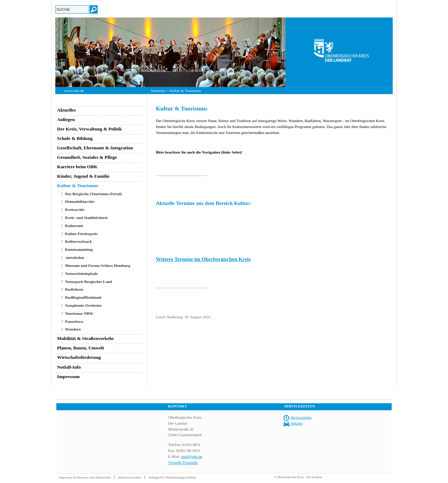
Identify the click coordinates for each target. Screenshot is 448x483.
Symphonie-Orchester (83, 305)
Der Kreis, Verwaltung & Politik (89, 129)
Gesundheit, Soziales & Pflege (87, 157)
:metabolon (75, 257)
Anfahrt (297, 423)
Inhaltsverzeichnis (130, 477)
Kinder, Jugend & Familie (83, 176)
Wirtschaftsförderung (79, 357)
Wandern (73, 329)
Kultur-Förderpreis (81, 234)
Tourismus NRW (79, 313)
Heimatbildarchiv (80, 201)
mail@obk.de (192, 456)
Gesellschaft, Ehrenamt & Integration (95, 148)
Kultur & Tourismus (78, 186)
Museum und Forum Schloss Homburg (98, 265)
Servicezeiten (301, 417)
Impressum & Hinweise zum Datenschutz (85, 477)
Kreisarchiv (75, 209)
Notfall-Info (69, 367)
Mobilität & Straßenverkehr (86, 338)
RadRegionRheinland (83, 297)
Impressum (68, 377)
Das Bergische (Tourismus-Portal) (93, 194)
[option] (224, 52)
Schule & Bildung (75, 138)
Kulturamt (74, 226)
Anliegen (66, 119)
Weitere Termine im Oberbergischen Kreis (203, 259)
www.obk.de (74, 91)
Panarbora (74, 321)
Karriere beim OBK (77, 167)
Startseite (158, 91)
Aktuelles (66, 110)
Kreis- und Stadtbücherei (86, 218)
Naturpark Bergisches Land (89, 282)
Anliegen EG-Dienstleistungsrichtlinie (172, 477)
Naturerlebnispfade (81, 274)
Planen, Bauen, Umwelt (80, 348)
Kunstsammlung (79, 249)
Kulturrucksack (79, 241)
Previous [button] (50, 52)
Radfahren (74, 289)
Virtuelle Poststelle (183, 462)
